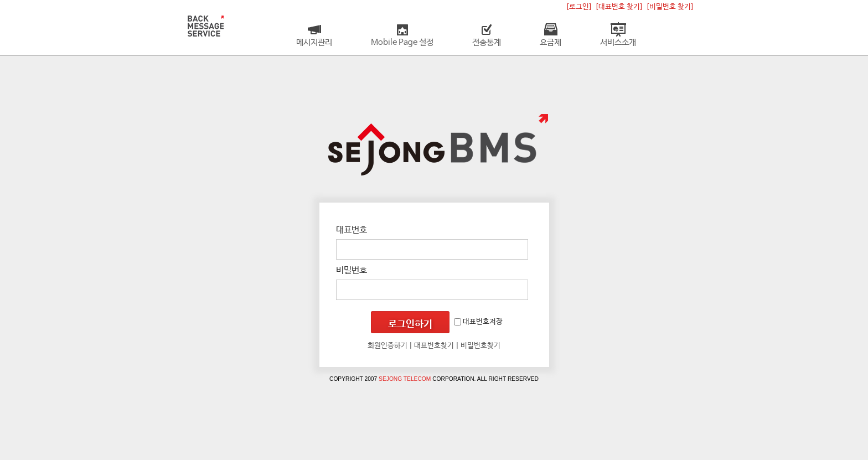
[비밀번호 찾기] (670, 7)
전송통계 (487, 43)
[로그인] (579, 7)
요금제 (551, 43)
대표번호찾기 (434, 346)
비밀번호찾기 (480, 346)
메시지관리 (314, 43)
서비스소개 (618, 43)
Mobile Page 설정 (402, 43)
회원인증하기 (387, 346)
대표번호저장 (478, 322)
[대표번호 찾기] (619, 7)
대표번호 (352, 230)
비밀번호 (352, 270)
